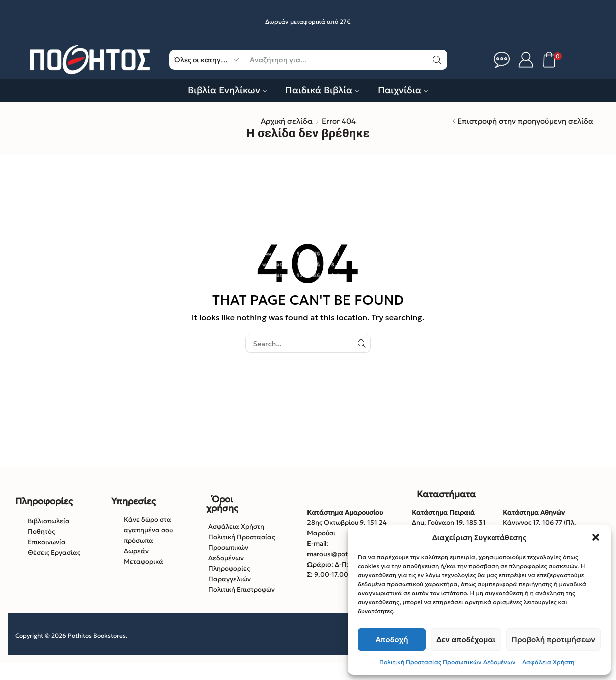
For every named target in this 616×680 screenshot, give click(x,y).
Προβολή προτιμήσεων (554, 640)
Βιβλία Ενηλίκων (228, 90)
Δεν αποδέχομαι (466, 640)
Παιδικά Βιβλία (322, 90)
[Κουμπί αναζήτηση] (437, 60)
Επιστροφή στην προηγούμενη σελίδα (525, 121)
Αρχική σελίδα (287, 121)
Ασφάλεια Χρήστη (548, 662)
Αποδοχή (392, 640)
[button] (596, 537)
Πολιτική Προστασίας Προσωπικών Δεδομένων (448, 662)
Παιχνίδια (403, 90)
